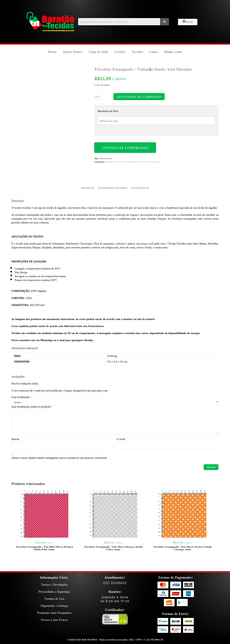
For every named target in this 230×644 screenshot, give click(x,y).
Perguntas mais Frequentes (54, 613)
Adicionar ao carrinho (139, 97)
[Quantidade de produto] (97, 97)
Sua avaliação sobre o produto (32, 407)
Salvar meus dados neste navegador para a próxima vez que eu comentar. (59, 458)
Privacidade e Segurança (54, 591)
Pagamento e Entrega (54, 606)
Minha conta (173, 52)
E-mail (122, 439)
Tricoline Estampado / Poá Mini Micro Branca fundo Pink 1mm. (44, 548)
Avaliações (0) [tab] (140, 188)
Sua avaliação (22, 397)
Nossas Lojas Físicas (54, 620)
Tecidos (137, 52)
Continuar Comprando (125, 148)
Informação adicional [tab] (113, 188)
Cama (153, 52)
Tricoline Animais (131, 162)
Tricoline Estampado (150, 162)
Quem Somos (73, 52)
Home (52, 52)
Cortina (120, 52)
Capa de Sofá (98, 52)
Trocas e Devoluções (54, 584)
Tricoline (118, 162)
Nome (16, 439)
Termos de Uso (54, 599)
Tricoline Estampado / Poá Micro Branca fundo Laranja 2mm (182, 548)
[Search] (165, 22)
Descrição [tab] (88, 188)
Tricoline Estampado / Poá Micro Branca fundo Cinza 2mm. (113, 548)
